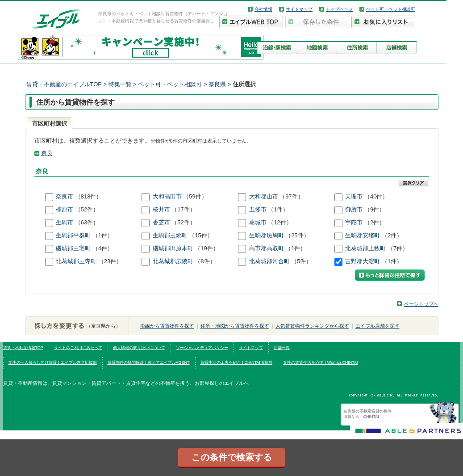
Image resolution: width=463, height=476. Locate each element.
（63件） (87, 222)
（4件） (103, 248)
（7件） (398, 248)
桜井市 (162, 209)
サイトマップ (299, 9)
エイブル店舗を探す (377, 326)
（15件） (201, 235)
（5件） (301, 261)
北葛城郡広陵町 (174, 261)
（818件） (89, 196)
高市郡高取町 (267, 248)
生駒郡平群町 (74, 235)
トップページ (339, 9)
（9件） (375, 209)
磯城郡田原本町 (174, 248)
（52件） (87, 209)
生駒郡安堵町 (363, 235)
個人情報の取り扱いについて (139, 348)
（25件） (297, 235)
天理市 (355, 196)
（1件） (278, 209)
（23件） (110, 261)
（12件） (280, 222)
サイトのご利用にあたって (78, 348)
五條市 (259, 209)
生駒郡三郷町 (171, 235)
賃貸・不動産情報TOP (23, 348)
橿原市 (65, 209)
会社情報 (263, 9)
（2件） (375, 222)
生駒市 (65, 222)
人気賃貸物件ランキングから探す (312, 326)
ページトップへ (421, 304)
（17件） (183, 209)
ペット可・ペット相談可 (391, 9)
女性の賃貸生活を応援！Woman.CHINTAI (321, 362)
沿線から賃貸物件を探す (167, 326)
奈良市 (65, 196)
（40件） (376, 196)
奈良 (47, 153)
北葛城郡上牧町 (366, 248)
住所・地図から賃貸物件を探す (235, 326)
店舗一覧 (282, 348)
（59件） (195, 196)
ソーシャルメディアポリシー (202, 348)
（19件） (206, 248)
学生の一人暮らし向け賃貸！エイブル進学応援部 (53, 362)
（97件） (291, 196)
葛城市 (259, 222)
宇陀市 (355, 222)
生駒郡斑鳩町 (267, 235)
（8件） (205, 261)
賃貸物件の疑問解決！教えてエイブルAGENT (149, 362)
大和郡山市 (265, 196)
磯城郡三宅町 (74, 248)
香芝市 (162, 222)
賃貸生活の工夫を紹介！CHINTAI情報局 (236, 362)
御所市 (355, 209)
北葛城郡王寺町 (77, 261)
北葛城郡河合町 (270, 261)
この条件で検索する (232, 457)
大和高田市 (168, 196)
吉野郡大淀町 (363, 261)
